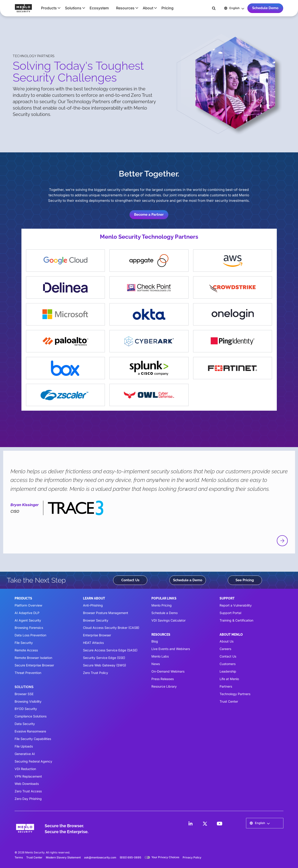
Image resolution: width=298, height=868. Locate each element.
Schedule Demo (265, 8)
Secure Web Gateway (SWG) (105, 665)
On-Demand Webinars (168, 671)
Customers (228, 664)
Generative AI (25, 754)
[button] (49, 8)
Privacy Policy (192, 857)
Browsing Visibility (28, 701)
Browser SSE (24, 694)
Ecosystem (99, 8)
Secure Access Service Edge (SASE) (110, 650)
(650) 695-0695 (130, 857)
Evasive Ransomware (30, 731)
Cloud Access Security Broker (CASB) (111, 628)
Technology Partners (235, 694)
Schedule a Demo (188, 580)
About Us (227, 641)
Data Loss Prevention (30, 635)
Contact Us (130, 580)
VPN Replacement (28, 776)
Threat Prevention (28, 673)
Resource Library (164, 686)
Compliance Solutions (31, 716)
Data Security (25, 724)
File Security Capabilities (33, 739)
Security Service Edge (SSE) (104, 658)
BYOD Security (26, 709)
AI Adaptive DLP (27, 613)
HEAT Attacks (93, 643)
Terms (19, 857)
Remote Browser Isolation (33, 658)
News (156, 664)
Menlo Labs (160, 656)
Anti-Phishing (93, 605)
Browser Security (96, 620)
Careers (225, 649)
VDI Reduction (25, 769)
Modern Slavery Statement (63, 857)
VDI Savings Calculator (168, 620)
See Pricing (245, 580)
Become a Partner (149, 215)
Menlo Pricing (162, 605)
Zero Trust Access (28, 791)
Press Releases (163, 679)
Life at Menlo (229, 679)
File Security (24, 643)
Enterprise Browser (97, 635)
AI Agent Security (28, 620)
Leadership (228, 671)
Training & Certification (236, 620)
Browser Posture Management (106, 613)
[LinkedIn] (190, 824)
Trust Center (229, 701)
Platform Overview (28, 605)
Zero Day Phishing (28, 799)
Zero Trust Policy (96, 673)
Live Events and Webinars (171, 649)
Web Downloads (27, 784)
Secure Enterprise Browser (34, 665)
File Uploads (24, 746)
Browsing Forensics (29, 628)
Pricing (167, 8)
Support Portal (230, 613)
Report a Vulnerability (236, 605)
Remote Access (26, 650)
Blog (155, 641)
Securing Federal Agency (33, 761)
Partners (226, 686)
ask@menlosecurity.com (100, 857)
